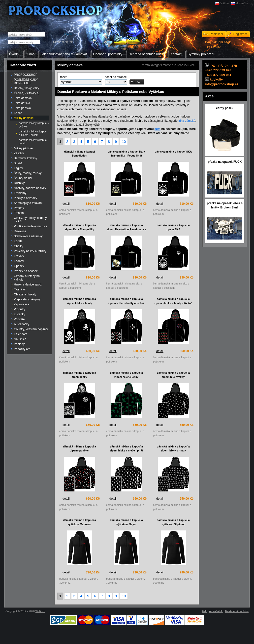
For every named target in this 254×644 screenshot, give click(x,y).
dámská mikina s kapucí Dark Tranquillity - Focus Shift (126, 154)
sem (158, 129)
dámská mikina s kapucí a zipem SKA (173, 227)
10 (124, 142)
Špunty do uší (23, 178)
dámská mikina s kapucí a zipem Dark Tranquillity (79, 227)
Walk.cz (40, 611)
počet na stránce (116, 77)
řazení (64, 77)
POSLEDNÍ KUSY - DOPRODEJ (27, 81)
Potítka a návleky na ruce (31, 226)
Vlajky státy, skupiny (27, 299)
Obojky (18, 246)
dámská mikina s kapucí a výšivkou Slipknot (173, 522)
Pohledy (19, 344)
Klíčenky (19, 314)
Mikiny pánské (23, 148)
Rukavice (20, 231)
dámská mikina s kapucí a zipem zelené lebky (126, 375)
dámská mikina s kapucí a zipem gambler (79, 449)
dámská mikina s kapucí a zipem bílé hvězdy (173, 375)
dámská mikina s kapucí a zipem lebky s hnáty (173, 449)
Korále (18, 241)
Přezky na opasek (26, 271)
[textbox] (24, 42)
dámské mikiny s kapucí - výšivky (34, 125)
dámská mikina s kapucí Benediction (80, 154)
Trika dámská (23, 98)
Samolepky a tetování (28, 203)
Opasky (19, 266)
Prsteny (19, 208)
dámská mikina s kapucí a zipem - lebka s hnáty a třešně (173, 301)
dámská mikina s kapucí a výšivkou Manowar (79, 522)
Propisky (20, 309)
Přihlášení (216, 34)
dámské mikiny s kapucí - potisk (34, 142)
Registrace (240, 34)
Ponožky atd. (22, 349)
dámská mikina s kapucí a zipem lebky (79, 375)
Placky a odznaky (25, 198)
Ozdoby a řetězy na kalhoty (27, 278)
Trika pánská (22, 108)
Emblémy (20, 193)
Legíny (18, 168)
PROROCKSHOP (26, 75)
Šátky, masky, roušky (28, 173)
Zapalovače (22, 304)
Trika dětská (22, 103)
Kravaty (19, 256)
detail (66, 204)
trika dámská (187, 121)
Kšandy (19, 261)
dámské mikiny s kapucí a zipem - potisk (33, 133)
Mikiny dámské (24, 118)
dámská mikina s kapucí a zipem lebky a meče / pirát (126, 449)
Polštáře (19, 319)
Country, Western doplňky (31, 329)
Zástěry (19, 153)
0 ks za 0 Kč (218, 45)
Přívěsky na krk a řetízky (30, 251)
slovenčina (242, 3)
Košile (18, 113)
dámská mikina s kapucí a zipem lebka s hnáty (79, 301)
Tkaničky (20, 289)
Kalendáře (21, 334)
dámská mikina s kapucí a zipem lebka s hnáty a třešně (126, 301)
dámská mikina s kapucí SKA (173, 152)
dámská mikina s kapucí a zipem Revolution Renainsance (126, 227)
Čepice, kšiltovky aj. (27, 93)
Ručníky (19, 183)
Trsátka (19, 213)
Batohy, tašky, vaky (27, 88)
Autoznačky (22, 324)
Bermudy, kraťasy (26, 158)
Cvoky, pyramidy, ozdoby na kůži (30, 220)
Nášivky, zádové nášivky (30, 188)
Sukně (18, 163)
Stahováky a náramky (28, 236)
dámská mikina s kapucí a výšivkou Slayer (126, 522)
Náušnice (20, 339)
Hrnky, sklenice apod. (28, 284)
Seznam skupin (63, 42)
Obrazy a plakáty (25, 294)
